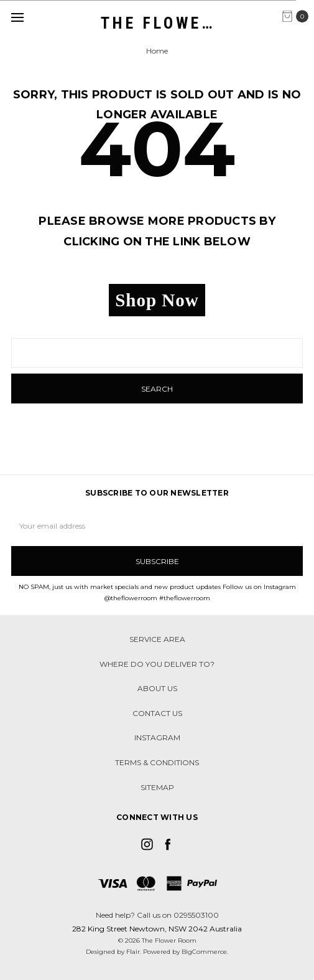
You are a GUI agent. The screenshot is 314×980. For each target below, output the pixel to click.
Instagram (157, 737)
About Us (157, 688)
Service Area (157, 639)
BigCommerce (204, 952)
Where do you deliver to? (157, 664)
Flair (133, 952)
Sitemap (157, 787)
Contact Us (157, 713)
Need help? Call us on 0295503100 (157, 915)
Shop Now (157, 300)
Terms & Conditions (157, 762)
